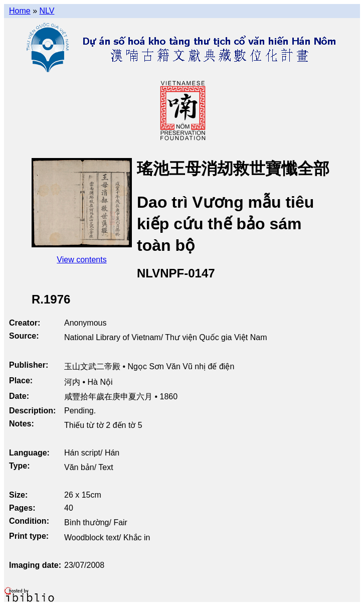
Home (20, 11)
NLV (47, 11)
